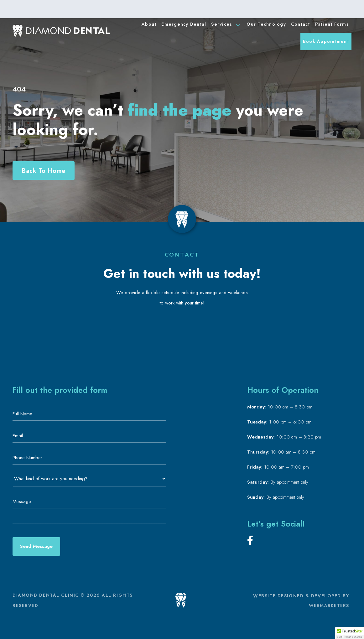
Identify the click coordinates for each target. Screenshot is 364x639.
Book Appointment (326, 41)
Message (22, 501)
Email (20, 436)
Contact (301, 24)
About (149, 24)
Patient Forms (332, 24)
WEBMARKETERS (329, 605)
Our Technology (266, 24)
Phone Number (29, 458)
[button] (350, 633)
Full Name (24, 414)
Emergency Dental (184, 24)
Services (226, 25)
